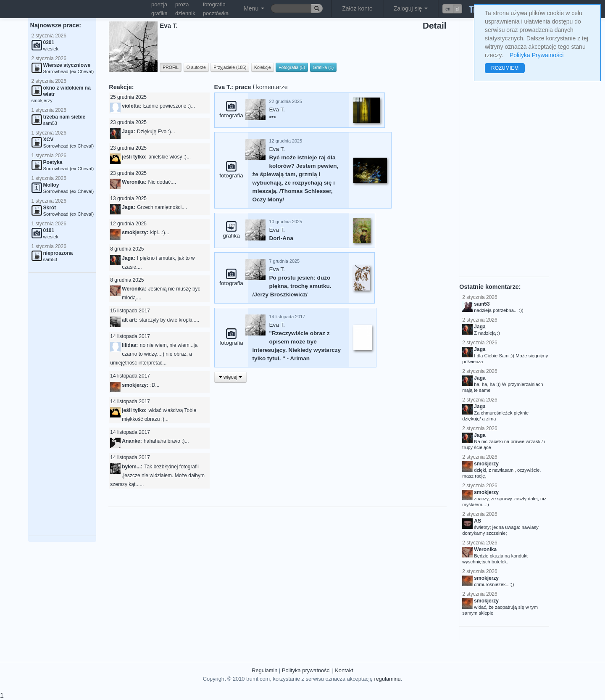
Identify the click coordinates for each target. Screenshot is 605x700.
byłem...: (132, 467)
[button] (452, 9)
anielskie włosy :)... (170, 157)
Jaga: (128, 132)
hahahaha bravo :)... (166, 441)
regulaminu (387, 679)
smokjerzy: (135, 232)
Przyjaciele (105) (230, 67)
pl (458, 9)
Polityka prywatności (306, 670)
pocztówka (216, 13)
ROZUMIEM (505, 68)
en (448, 9)
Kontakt (344, 670)
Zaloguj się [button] (411, 8)
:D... (155, 385)
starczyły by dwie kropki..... (169, 320)
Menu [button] (254, 8)
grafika (159, 13)
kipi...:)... (159, 232)
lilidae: (130, 345)
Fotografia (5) (292, 67)
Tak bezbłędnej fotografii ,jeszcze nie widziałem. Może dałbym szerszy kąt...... (157, 475)
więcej (231, 377)
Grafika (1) (324, 67)
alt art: (130, 320)
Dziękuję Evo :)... (156, 132)
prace (243, 87)
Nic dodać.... (162, 182)
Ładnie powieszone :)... (169, 106)
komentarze (272, 87)
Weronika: (134, 182)
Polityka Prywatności (537, 55)
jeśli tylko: (134, 157)
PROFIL (171, 67)
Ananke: (132, 441)
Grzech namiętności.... (162, 207)
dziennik (185, 13)
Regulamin (264, 670)
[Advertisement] (62, 404)
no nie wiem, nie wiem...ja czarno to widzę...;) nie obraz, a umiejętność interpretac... (154, 354)
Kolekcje (263, 67)
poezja (159, 4)
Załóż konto (357, 8)
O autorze (196, 67)
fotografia (214, 4)
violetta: (132, 106)
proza (182, 4)
